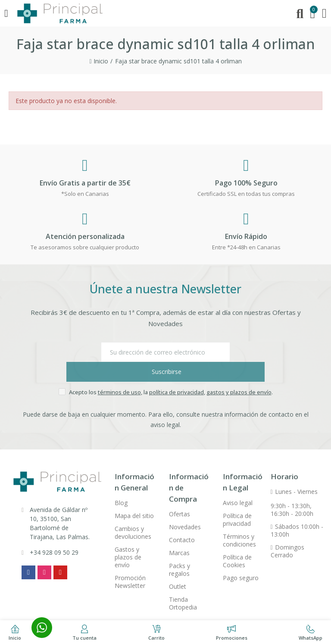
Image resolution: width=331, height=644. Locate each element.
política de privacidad (176, 372)
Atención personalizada (85, 236)
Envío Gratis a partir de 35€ (85, 183)
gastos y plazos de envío (239, 372)
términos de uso (119, 372)
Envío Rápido (246, 236)
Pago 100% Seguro (246, 183)
